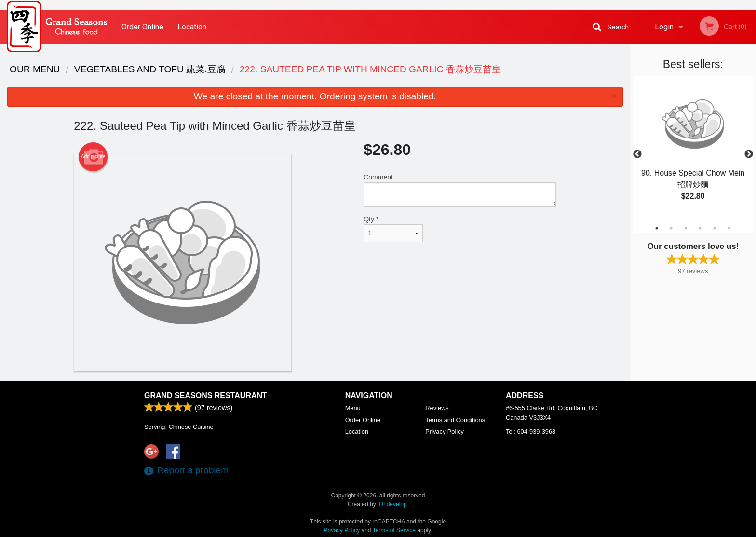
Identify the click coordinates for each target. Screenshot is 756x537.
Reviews (437, 408)
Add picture (93, 157)
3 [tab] (686, 228)
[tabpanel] (693, 149)
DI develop (393, 504)
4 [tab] (700, 228)
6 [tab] (729, 228)
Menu (353, 408)
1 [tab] (657, 228)
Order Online (142, 27)
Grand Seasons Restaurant (206, 395)
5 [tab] (715, 228)
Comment (460, 190)
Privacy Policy (445, 432)
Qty (393, 229)
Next (749, 154)
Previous (637, 154)
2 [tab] (671, 228)
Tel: (531, 432)
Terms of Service (394, 530)
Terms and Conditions (455, 420)
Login (664, 27)
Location (192, 27)
